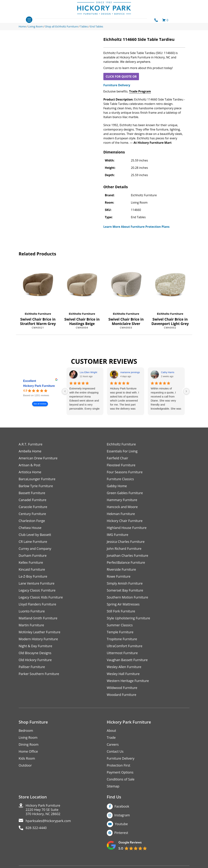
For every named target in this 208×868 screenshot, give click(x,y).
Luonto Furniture (32, 611)
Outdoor (25, 765)
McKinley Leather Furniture (40, 632)
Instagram (122, 815)
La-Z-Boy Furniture (33, 576)
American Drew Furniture (38, 458)
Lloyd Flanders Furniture (37, 604)
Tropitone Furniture (122, 639)
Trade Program (140, 91)
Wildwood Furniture (122, 688)
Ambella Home (30, 451)
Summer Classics (120, 625)
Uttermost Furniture (122, 653)
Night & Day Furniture (36, 646)
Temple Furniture (120, 632)
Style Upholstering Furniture (129, 618)
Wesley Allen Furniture (124, 667)
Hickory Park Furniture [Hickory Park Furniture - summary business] (39, 386)
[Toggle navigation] (29, 20)
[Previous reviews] (65, 391)
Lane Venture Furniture (37, 583)
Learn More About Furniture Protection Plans (136, 227)
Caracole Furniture (33, 507)
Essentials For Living (122, 451)
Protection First (119, 765)
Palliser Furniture (32, 667)
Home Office (28, 751)
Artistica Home (30, 472)
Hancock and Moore (122, 507)
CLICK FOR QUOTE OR (121, 77)
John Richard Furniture (124, 549)
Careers (113, 745)
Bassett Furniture (32, 493)
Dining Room (29, 745)
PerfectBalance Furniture (126, 563)
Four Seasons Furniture (125, 472)
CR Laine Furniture (33, 542)
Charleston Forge (32, 521)
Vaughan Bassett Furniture (127, 660)
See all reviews (40, 404)
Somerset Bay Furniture (125, 590)
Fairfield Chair (117, 458)
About (112, 731)
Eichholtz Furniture (38, 314)
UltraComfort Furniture (125, 646)
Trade (111, 738)
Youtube (121, 824)
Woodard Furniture (122, 695)
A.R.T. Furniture (31, 444)
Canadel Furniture (33, 500)
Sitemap (113, 786)
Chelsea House (30, 528)
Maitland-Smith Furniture (38, 618)
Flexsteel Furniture (121, 465)
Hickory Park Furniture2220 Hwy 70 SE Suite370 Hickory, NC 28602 (43, 810)
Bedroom (26, 731)
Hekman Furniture (121, 514)
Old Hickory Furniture (35, 660)
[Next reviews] (186, 391)
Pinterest (121, 833)
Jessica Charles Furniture (126, 542)
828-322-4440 (36, 828)
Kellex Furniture (31, 563)
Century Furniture (32, 514)
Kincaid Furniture (32, 569)
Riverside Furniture (121, 569)
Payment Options (120, 772)
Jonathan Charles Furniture (128, 556)
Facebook (122, 806)
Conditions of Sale (121, 779)
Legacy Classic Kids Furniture (41, 597)
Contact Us (115, 751)
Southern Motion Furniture (127, 597)
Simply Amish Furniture (125, 583)
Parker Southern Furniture (39, 674)
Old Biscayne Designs (35, 653)
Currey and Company (35, 549)
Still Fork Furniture (121, 611)
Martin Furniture (31, 625)
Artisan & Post (30, 465)
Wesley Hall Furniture (123, 674)
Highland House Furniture (127, 528)
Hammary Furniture (122, 500)
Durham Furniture (33, 556)
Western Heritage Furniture (128, 681)
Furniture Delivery (117, 85)
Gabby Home (117, 486)
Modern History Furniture (38, 639)
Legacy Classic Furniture (37, 590)
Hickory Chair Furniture (125, 521)
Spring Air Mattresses (123, 604)
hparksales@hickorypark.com (48, 821)
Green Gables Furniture (125, 493)
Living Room (28, 738)
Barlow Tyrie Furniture (36, 486)
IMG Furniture (118, 535)
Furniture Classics (120, 479)
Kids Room (27, 758)
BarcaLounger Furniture (37, 479)
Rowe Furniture (119, 576)
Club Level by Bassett (35, 535)
